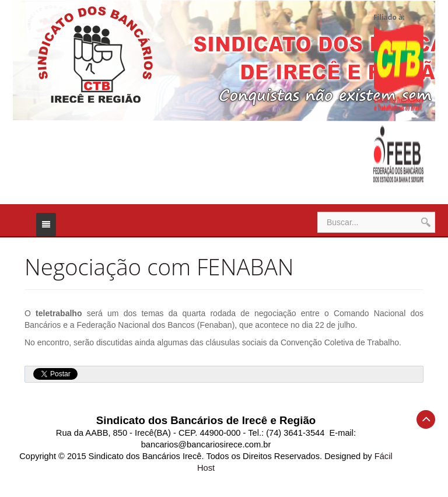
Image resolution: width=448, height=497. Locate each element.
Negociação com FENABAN (159, 267)
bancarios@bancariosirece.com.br (206, 444)
